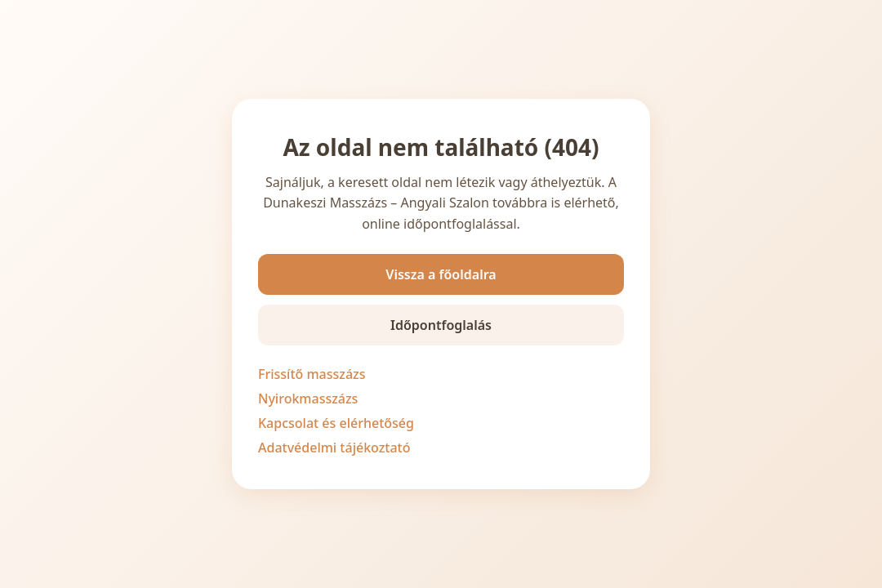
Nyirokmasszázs (308, 399)
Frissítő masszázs (312, 374)
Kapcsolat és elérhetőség (336, 423)
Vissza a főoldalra (441, 274)
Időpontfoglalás (441, 325)
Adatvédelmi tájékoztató (334, 448)
